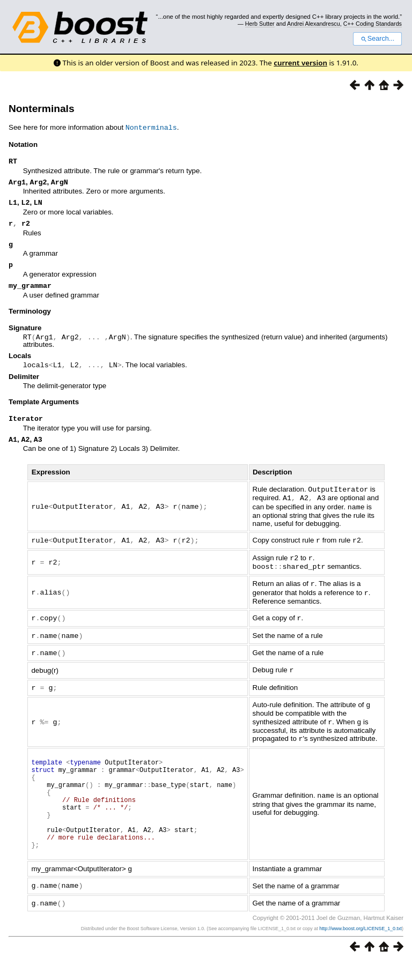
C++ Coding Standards (373, 24)
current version (300, 63)
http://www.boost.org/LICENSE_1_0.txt (360, 946)
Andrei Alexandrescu (314, 24)
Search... (377, 39)
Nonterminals (42, 109)
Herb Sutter (260, 24)
